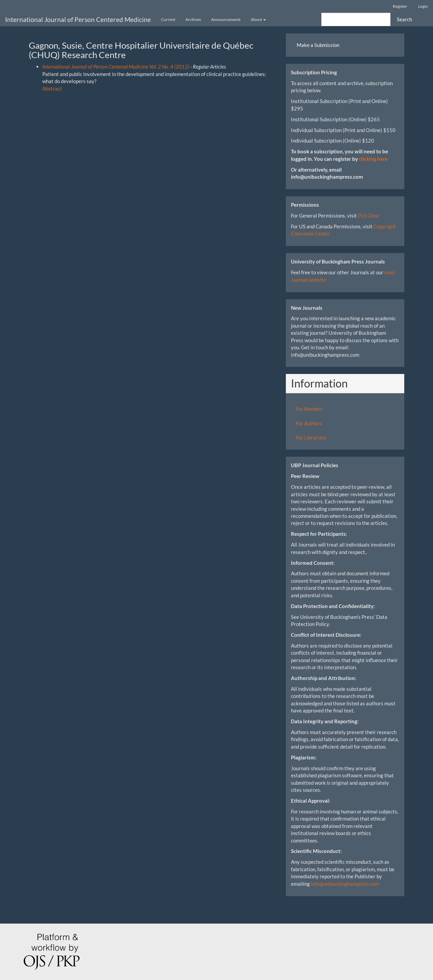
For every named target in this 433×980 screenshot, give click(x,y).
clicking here (373, 159)
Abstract (52, 89)
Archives (193, 19)
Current (168, 19)
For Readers (309, 409)
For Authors (309, 423)
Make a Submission (318, 45)
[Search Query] (356, 19)
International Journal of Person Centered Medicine (78, 19)
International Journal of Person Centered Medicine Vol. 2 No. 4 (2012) (116, 67)
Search (404, 19)
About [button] (258, 19)
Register (400, 6)
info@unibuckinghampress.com (345, 884)
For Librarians (311, 437)
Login (423, 6)
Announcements (226, 19)
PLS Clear (369, 216)
